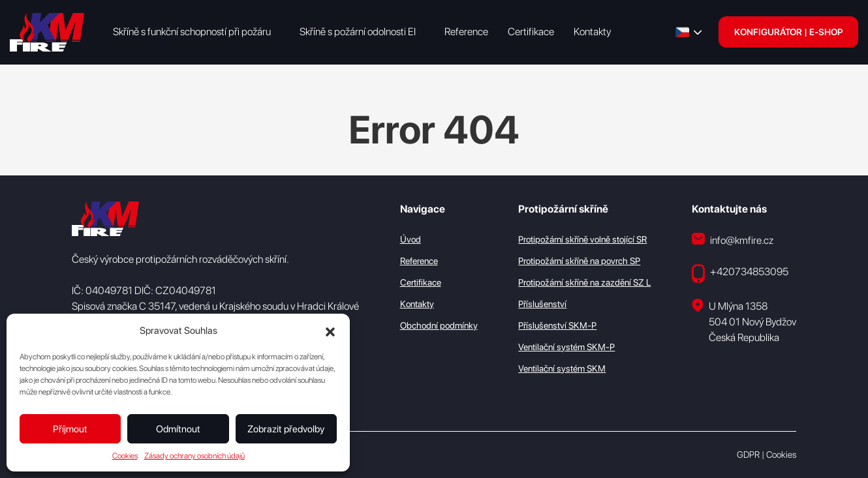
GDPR (748, 455)
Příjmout (70, 429)
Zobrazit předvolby (286, 429)
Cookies (125, 456)
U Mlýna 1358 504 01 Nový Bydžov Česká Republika (744, 321)
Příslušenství (542, 304)
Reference (466, 32)
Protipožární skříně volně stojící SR (582, 239)
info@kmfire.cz (733, 240)
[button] (330, 331)
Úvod (411, 239)
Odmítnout (178, 429)
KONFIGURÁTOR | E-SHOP (788, 32)
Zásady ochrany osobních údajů (194, 456)
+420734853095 (740, 274)
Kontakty (592, 32)
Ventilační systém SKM (562, 368)
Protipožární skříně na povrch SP (579, 261)
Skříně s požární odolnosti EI (358, 32)
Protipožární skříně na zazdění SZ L (584, 282)
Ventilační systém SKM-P (566, 347)
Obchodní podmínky (439, 325)
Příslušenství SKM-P (557, 325)
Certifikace (531, 32)
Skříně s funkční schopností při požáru (192, 32)
